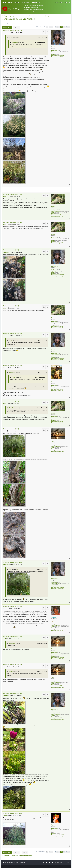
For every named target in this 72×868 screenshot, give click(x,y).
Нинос (10, 38)
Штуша (53, 382)
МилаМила (54, 47)
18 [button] (56, 27)
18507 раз (61, 835)
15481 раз (61, 450)
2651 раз (61, 215)
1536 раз (61, 389)
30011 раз (61, 55)
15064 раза (62, 836)
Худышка (54, 825)
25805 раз (62, 57)
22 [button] (67, 27)
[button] (47, 27)
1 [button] (52, 27)
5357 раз (61, 630)
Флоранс (54, 617)
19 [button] (59, 27)
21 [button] (64, 27)
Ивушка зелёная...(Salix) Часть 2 (18, 19)
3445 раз (61, 216)
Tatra (10, 23)
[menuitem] (5, 2)
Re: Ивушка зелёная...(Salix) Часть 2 (13, 31)
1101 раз (61, 390)
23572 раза (62, 629)
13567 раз (62, 451)
